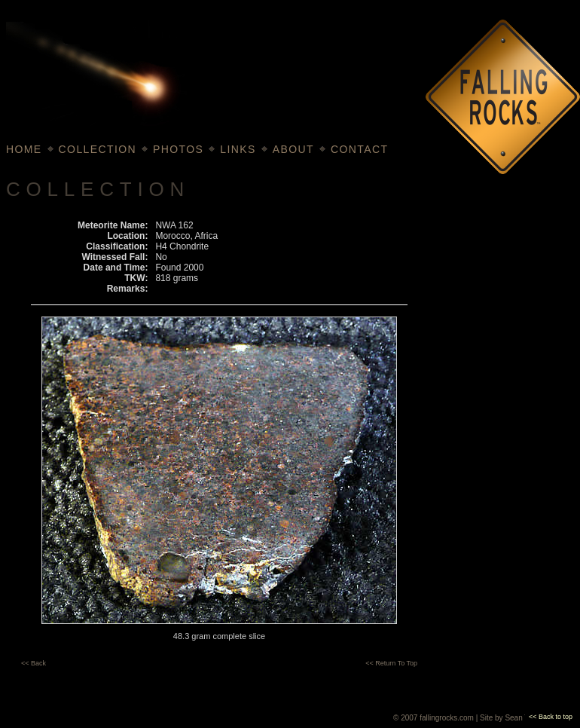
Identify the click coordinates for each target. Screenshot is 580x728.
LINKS (238, 149)
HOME (24, 149)
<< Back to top (551, 717)
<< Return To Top (391, 663)
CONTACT (359, 149)
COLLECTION (98, 149)
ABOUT (293, 149)
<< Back (34, 663)
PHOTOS (178, 149)
